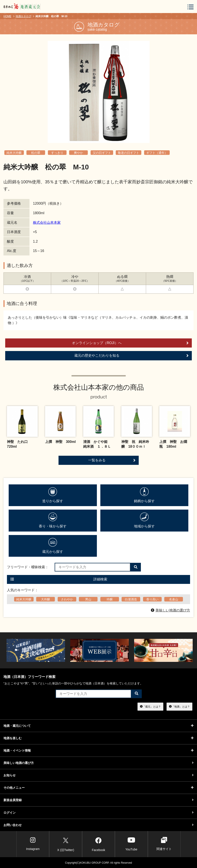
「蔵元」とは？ (150, 706)
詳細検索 (59, 579)
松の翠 (36, 153)
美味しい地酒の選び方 (170, 610)
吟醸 (110, 599)
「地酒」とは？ (179, 706)
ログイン (98, 813)
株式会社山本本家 (47, 223)
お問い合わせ (98, 825)
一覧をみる (112, 460)
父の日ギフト (102, 153)
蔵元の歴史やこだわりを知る (132, 356)
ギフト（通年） (157, 153)
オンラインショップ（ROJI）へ (130, 343)
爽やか (78, 153)
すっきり (57, 153)
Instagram (33, 844)
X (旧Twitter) (66, 844)
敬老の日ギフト (129, 153)
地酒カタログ (23, 16)
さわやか (67, 599)
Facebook (98, 844)
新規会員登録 (98, 800)
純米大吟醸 (14, 153)
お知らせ (98, 775)
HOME (7, 16)
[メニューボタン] (190, 7)
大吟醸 (46, 599)
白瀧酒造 (131, 599)
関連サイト (164, 844)
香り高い (152, 599)
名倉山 (174, 599)
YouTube (131, 844)
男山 (88, 599)
